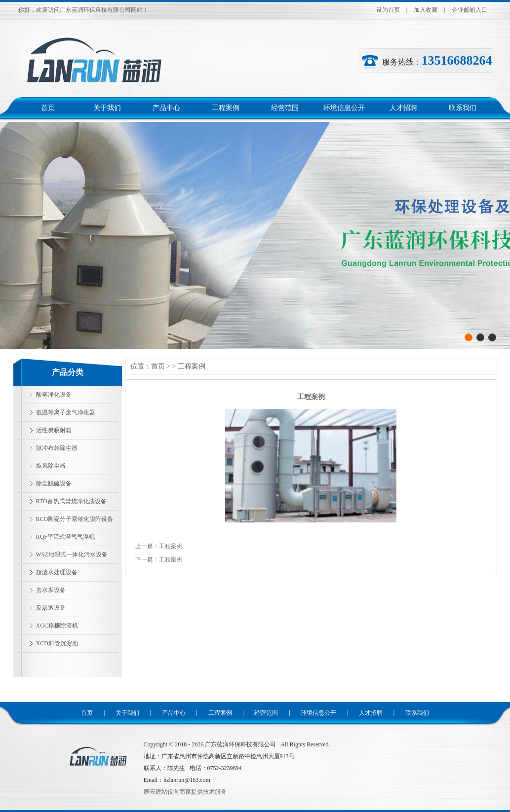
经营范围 (285, 108)
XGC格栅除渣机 (57, 626)
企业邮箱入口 (470, 10)
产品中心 (166, 108)
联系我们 (463, 108)
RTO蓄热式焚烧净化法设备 (71, 501)
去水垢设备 (51, 590)
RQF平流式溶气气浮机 (65, 537)
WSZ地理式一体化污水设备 (72, 554)
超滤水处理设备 (57, 572)
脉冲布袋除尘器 (57, 448)
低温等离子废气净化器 (66, 412)
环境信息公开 (344, 108)
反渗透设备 (51, 608)
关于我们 (107, 108)
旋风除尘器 (51, 466)
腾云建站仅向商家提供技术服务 (185, 792)
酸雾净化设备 (54, 395)
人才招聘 (403, 108)
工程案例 (226, 108)
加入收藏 (426, 10)
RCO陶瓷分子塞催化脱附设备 (75, 519)
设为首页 (388, 10)
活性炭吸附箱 (54, 430)
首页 (48, 108)
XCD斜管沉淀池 (57, 643)
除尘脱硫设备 (54, 483)
